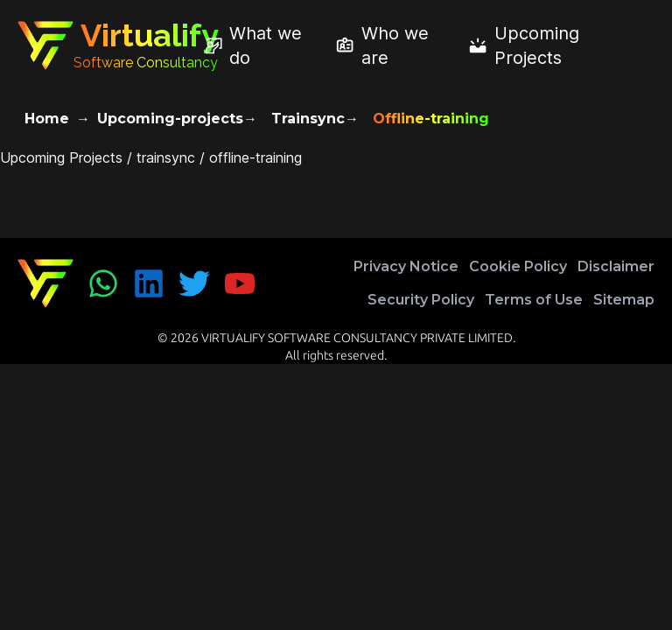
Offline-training (431, 119)
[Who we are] (395, 45)
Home (47, 119)
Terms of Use (534, 300)
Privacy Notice (406, 266)
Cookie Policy (518, 266)
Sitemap (624, 300)
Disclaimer (616, 266)
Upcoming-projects (170, 119)
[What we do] (263, 45)
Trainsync (308, 119)
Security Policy (421, 300)
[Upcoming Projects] (554, 45)
